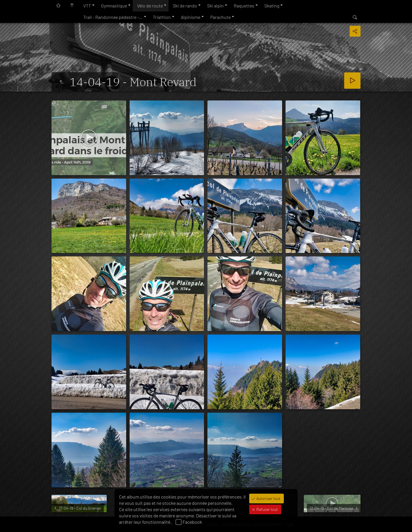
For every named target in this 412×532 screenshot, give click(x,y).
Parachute (220, 17)
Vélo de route (150, 6)
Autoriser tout (268, 498)
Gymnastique (114, 6)
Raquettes (244, 6)
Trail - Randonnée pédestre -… (113, 17)
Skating (272, 6)
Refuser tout (267, 509)
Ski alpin (215, 6)
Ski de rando (185, 6)
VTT (87, 6)
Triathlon (162, 17)
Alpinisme (191, 17)
